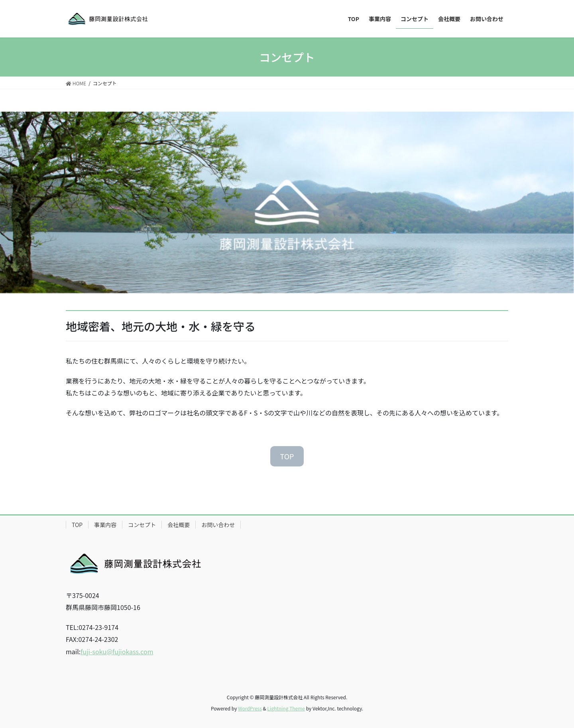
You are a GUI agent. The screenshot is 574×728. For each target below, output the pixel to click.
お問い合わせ (218, 525)
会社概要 (179, 525)
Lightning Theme (286, 708)
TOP (287, 456)
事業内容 (105, 525)
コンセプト (142, 525)
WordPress (250, 708)
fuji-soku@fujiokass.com (117, 651)
